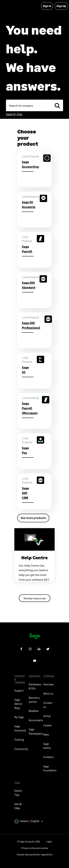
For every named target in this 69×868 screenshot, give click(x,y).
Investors (48, 757)
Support (19, 691)
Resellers (34, 711)
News (46, 734)
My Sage (19, 717)
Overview (48, 684)
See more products (33, 518)
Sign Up (61, 6)
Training (19, 740)
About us (48, 694)
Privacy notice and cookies (35, 848)
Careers (47, 725)
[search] (57, 105)
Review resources (35, 598)
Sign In (47, 6)
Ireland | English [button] (29, 821)
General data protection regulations (35, 855)
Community (21, 749)
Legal (49, 842)
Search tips (14, 114)
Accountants (36, 720)
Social (47, 716)
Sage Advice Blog (18, 704)
